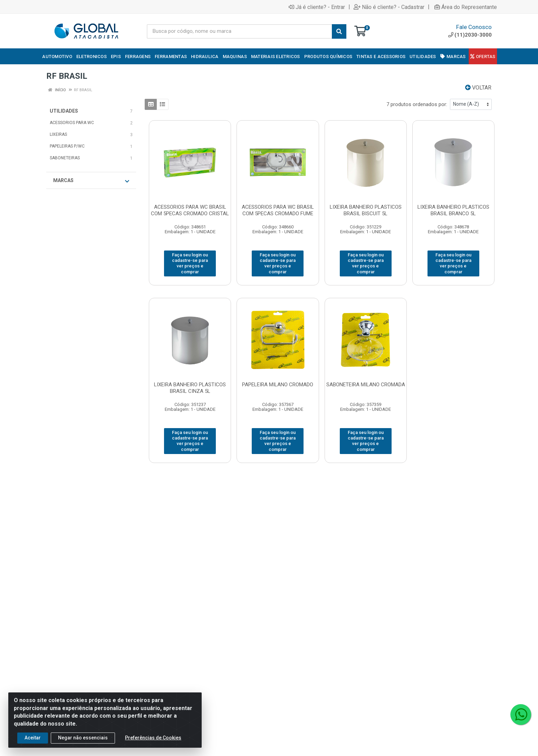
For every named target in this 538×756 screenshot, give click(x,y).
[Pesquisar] (339, 31)
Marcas (91, 181)
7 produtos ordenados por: (417, 104)
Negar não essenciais (83, 739)
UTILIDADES (64, 111)
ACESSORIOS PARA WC (72, 123)
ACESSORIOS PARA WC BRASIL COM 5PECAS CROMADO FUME (278, 210)
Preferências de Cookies (153, 739)
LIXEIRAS (58, 134)
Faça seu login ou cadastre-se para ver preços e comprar (190, 263)
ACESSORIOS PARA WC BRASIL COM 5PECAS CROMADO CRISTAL (190, 210)
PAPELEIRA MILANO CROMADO (278, 385)
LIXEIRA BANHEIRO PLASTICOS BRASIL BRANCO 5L (453, 210)
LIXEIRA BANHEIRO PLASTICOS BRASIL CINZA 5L (190, 388)
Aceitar (33, 739)
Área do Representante (466, 7)
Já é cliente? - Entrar (317, 7)
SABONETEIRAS (65, 158)
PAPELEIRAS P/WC (67, 146)
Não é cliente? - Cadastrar (389, 7)
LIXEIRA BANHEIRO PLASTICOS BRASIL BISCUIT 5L (366, 210)
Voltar (478, 88)
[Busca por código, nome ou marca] (239, 31)
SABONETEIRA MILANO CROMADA (366, 385)
